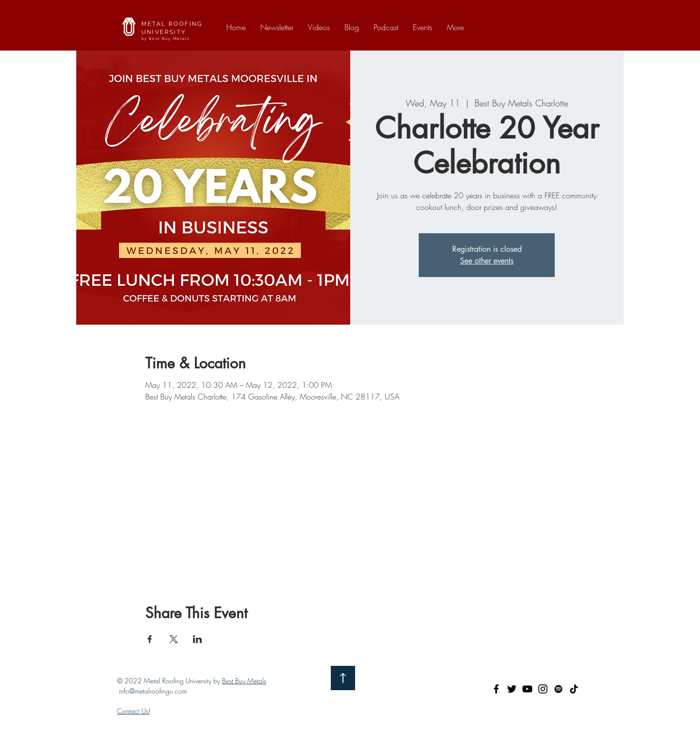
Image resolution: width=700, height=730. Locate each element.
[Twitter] (512, 689)
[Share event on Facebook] (150, 639)
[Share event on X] (174, 639)
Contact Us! (134, 711)
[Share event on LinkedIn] (197, 639)
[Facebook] (496, 689)
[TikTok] (574, 689)
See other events (487, 261)
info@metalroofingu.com (153, 691)
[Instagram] (543, 689)
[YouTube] (527, 689)
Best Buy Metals (244, 681)
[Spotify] (558, 689)
